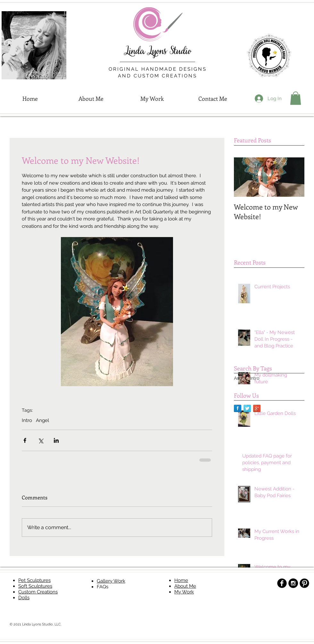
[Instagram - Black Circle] (293, 583)
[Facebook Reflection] (238, 408)
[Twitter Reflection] (247, 408)
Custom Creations (38, 592)
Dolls (24, 598)
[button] (296, 98)
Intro (27, 420)
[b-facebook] (282, 583)
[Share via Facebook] (25, 440)
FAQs (103, 587)
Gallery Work (111, 581)
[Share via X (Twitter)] (41, 440)
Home (181, 580)
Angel (42, 420)
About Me (185, 586)
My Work (184, 592)
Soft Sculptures (35, 586)
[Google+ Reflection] (257, 408)
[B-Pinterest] (304, 583)
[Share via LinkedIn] (56, 440)
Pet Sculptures (34, 580)
